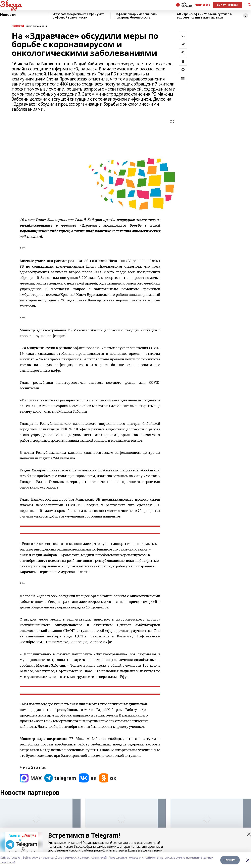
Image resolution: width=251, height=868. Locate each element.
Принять (230, 860)
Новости (8, 15)
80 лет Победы (228, 5)
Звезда (11, 4)
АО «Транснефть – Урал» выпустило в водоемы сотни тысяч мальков (204, 16)
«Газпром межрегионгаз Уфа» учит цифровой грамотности (78, 16)
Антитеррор (203, 5)
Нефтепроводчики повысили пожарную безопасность (136, 16)
